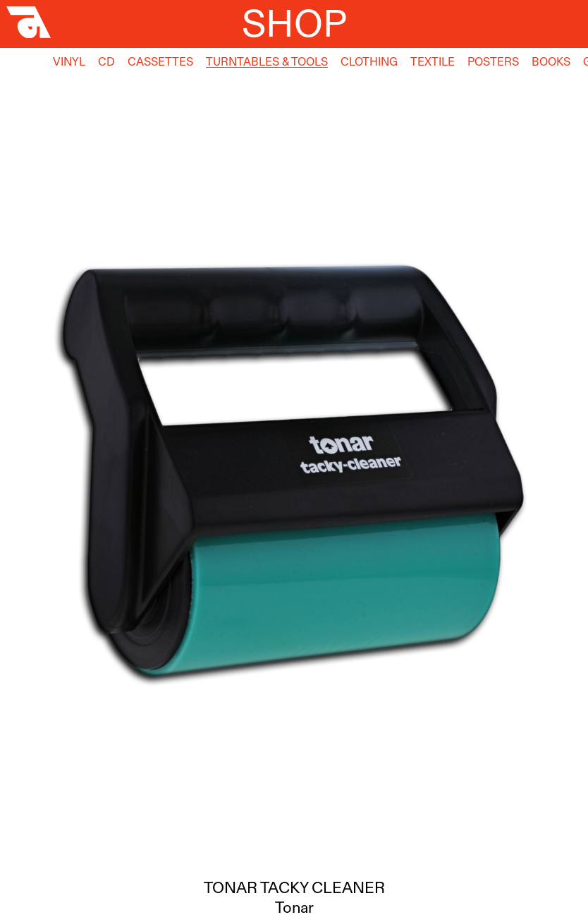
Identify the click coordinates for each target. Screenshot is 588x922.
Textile (433, 61)
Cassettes (160, 61)
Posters (493, 61)
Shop (294, 23)
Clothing (369, 61)
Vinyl (69, 61)
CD (106, 61)
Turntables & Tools (267, 61)
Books (551, 61)
